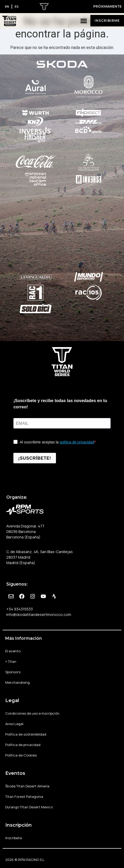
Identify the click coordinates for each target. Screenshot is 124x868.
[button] (84, 21)
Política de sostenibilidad (26, 734)
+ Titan (11, 661)
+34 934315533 (20, 609)
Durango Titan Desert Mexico (29, 807)
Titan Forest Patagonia (24, 797)
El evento (13, 651)
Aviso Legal (14, 724)
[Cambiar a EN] (7, 7)
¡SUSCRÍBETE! (35, 458)
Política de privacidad (23, 745)
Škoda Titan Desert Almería (27, 786)
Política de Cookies (21, 755)
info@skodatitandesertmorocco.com (39, 614)
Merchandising (17, 682)
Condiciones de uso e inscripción (32, 713)
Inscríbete (14, 838)
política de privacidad (77, 442)
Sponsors (13, 672)
